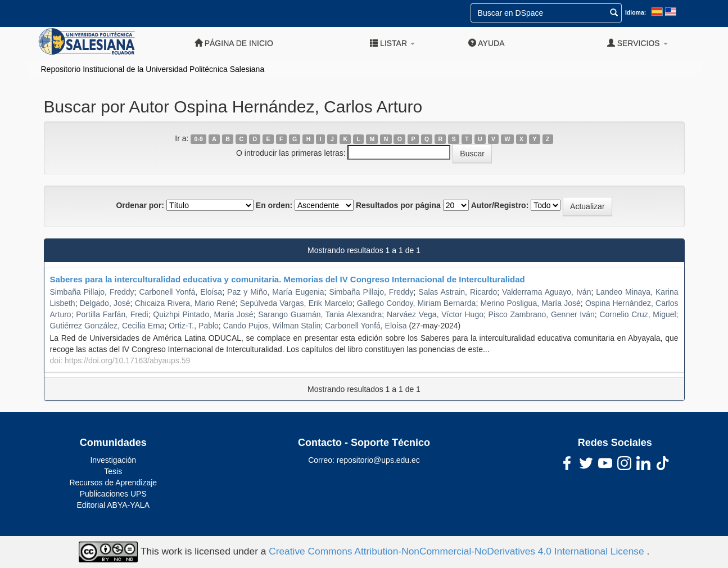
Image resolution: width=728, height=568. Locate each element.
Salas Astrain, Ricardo (458, 292)
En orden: (274, 205)
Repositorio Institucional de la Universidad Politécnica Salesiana (153, 69)
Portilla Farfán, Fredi (112, 314)
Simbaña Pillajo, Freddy (92, 292)
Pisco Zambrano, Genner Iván (542, 314)
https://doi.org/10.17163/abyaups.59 (127, 360)
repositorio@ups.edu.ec (378, 460)
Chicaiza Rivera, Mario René (185, 303)
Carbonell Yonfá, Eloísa (180, 292)
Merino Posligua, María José (530, 303)
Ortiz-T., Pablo (194, 326)
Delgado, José (105, 303)
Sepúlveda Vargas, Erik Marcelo (296, 303)
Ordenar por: (140, 205)
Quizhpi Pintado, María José (203, 314)
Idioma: (636, 12)
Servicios (637, 43)
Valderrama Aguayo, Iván (546, 292)
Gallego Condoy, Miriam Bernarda (417, 303)
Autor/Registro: (500, 205)
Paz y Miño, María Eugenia (275, 292)
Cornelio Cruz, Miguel (637, 314)
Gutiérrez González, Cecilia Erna (107, 326)
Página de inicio (234, 43)
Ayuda (486, 43)
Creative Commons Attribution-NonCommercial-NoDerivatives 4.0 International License (458, 551)
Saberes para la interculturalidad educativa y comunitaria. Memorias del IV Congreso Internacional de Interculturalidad (288, 279)
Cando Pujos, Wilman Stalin (272, 326)
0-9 (199, 139)
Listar (392, 43)
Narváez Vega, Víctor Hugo (435, 314)
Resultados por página (398, 205)
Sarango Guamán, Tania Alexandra (320, 314)
